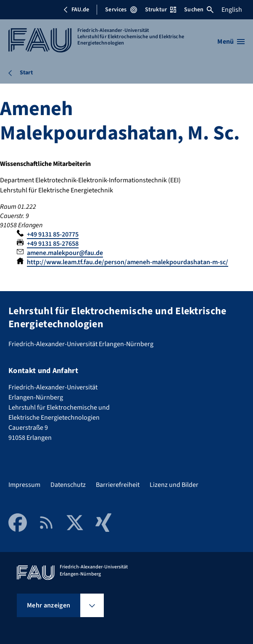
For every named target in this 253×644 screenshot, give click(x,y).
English (232, 10)
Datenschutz (68, 485)
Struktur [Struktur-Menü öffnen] (161, 10)
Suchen (199, 10)
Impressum (24, 485)
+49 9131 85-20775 (53, 234)
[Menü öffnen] (231, 42)
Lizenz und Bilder (174, 485)
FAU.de (76, 10)
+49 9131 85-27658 (53, 244)
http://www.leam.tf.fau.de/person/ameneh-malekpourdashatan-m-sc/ (128, 262)
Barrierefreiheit (118, 485)
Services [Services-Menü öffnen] (121, 10)
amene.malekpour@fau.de (65, 253)
